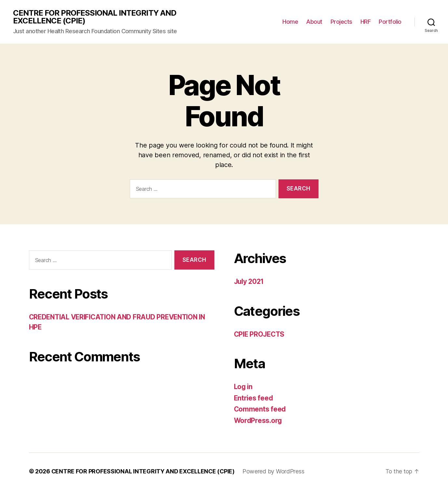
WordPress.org (259, 420)
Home (290, 22)
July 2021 (250, 282)
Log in (244, 387)
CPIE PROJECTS (260, 334)
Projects (341, 22)
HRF (366, 22)
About (314, 22)
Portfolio (390, 22)
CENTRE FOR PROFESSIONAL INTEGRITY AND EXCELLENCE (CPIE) (95, 17)
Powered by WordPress (275, 472)
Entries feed (254, 398)
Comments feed (260, 409)
